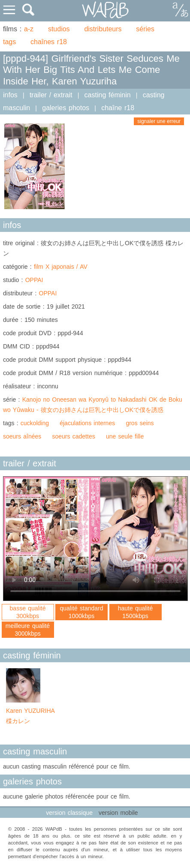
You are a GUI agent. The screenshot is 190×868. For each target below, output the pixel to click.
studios (59, 29)
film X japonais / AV (61, 267)
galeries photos (66, 108)
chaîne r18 (118, 108)
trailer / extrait (51, 95)
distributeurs (103, 29)
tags (9, 42)
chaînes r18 (49, 42)
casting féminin (108, 95)
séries (145, 29)
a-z (29, 29)
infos (10, 95)
